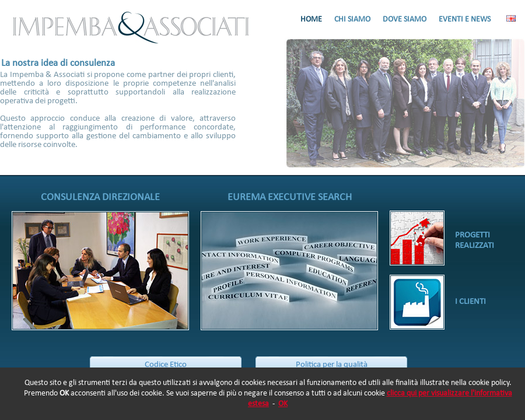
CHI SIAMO (352, 20)
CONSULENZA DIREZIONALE (100, 197)
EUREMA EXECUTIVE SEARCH (290, 197)
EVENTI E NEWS (465, 20)
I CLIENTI (470, 302)
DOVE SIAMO (405, 20)
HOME (311, 20)
